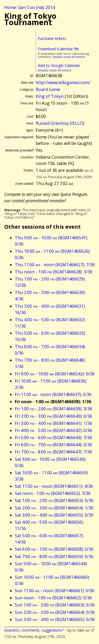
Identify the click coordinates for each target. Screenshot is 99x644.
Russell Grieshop (52, 123)
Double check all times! (68, 57)
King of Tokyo (50, 96)
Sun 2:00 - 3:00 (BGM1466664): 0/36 (55, 612)
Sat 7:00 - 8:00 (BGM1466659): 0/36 (54, 556)
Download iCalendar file (58, 49)
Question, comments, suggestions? (34, 630)
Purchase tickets (52, 38)
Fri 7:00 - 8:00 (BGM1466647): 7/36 (53, 452)
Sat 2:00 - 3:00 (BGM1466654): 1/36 (54, 508)
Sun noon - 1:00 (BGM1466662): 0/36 (53, 598)
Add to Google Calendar (59, 65)
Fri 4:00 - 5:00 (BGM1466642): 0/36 (53, 430)
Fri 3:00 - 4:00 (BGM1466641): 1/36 (53, 423)
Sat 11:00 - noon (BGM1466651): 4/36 (54, 486)
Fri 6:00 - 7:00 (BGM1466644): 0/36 (53, 445)
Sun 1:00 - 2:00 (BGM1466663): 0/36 (55, 605)
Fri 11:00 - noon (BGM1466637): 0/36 (53, 394)
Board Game (48, 89)
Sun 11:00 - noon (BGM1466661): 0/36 (55, 591)
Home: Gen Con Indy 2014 (30, 7)
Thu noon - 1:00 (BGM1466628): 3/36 (54, 272)
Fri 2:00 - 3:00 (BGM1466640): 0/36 (53, 416)
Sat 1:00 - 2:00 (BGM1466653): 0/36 (54, 500)
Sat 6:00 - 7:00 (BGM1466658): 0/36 (54, 549)
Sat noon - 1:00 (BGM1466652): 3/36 (53, 493)
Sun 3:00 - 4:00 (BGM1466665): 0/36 (55, 619)
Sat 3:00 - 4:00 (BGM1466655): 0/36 (54, 515)
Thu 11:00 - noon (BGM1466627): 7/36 (55, 265)
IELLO (77, 123)
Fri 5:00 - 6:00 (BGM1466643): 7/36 (53, 438)
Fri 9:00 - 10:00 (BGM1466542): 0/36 (55, 374)
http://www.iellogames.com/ (63, 82)
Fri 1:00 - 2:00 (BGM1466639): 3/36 (53, 409)
